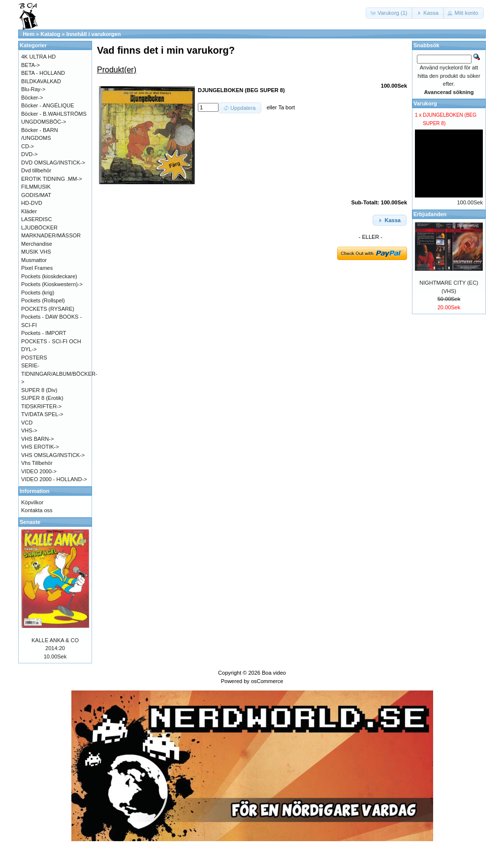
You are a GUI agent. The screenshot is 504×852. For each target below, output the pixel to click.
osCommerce (267, 681)
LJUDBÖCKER (39, 228)
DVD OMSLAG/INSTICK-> (53, 163)
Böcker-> (32, 98)
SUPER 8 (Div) (39, 390)
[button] (389, 13)
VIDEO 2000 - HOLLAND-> (54, 479)
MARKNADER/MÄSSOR (51, 235)
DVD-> (29, 154)
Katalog (50, 34)
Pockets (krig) (38, 293)
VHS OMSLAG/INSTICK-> (53, 455)
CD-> (28, 146)
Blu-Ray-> (33, 89)
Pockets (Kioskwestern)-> (52, 284)
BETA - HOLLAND (43, 73)
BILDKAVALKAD (41, 81)
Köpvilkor (32, 502)
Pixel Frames (37, 268)
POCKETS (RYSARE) (48, 309)
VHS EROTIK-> (40, 447)
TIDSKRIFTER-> (41, 406)
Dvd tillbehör (36, 170)
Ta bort (286, 107)
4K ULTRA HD (38, 57)
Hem (29, 34)
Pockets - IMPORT (44, 333)
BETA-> (31, 65)
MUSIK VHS (36, 252)
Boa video (274, 673)
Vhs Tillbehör (37, 463)
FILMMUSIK (36, 187)
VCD (27, 423)
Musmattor (34, 260)
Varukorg (425, 103)
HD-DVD (32, 203)
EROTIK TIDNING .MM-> (52, 179)
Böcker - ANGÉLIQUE (48, 105)
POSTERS (34, 358)
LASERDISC (36, 219)
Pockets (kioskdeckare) (49, 276)
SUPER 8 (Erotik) (42, 398)
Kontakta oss (37, 510)
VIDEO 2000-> (39, 471)
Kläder (29, 211)
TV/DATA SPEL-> (42, 414)
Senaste (30, 522)
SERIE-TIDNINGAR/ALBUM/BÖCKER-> (59, 374)
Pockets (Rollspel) (43, 300)
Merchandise (37, 244)
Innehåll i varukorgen (94, 34)
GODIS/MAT (36, 195)
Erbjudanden (430, 214)
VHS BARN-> (37, 439)
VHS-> (29, 430)
